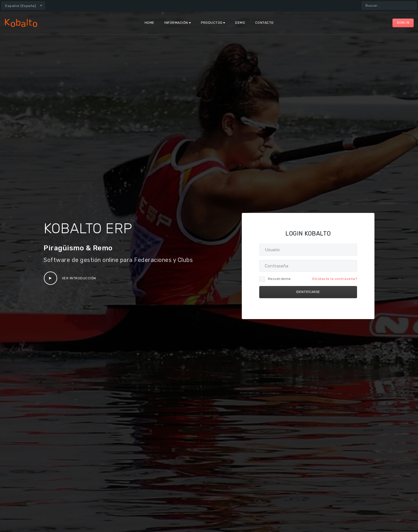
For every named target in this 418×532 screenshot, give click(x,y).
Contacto (264, 23)
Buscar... (362, 2)
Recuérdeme (275, 279)
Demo (240, 23)
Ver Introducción (70, 278)
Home (149, 23)
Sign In (403, 23)
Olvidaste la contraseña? (335, 279)
